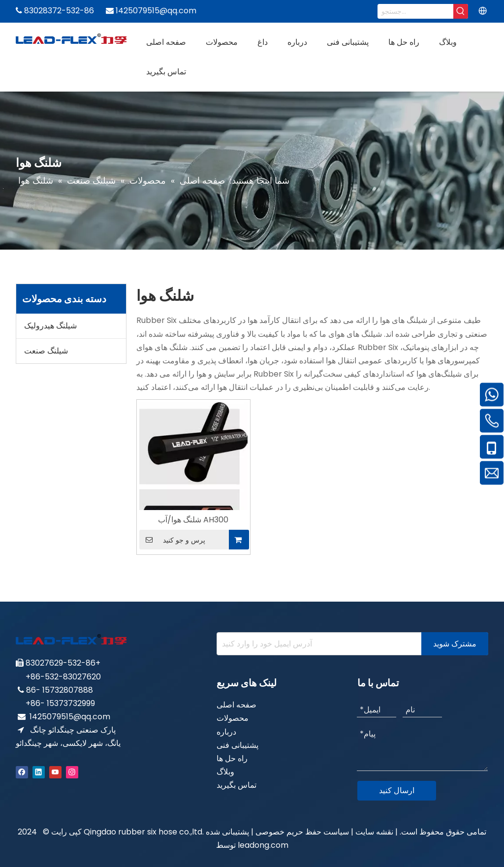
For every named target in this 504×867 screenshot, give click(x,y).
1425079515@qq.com (70, 717)
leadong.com (263, 845)
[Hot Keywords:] (461, 11)
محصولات (233, 718)
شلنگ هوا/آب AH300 (193, 520)
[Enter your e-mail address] (317, 644)
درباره (226, 732)
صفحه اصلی (236, 705)
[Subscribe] (455, 644)
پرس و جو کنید (172, 540)
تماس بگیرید (236, 785)
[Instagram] (72, 772)
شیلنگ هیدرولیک (50, 326)
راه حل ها (232, 758)
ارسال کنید (397, 790)
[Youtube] (55, 772)
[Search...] (415, 11)
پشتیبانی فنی (237, 745)
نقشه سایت (374, 832)
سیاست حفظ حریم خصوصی (301, 832)
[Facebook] (22, 772)
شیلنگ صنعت (46, 351)
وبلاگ (225, 772)
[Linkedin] (39, 772)
